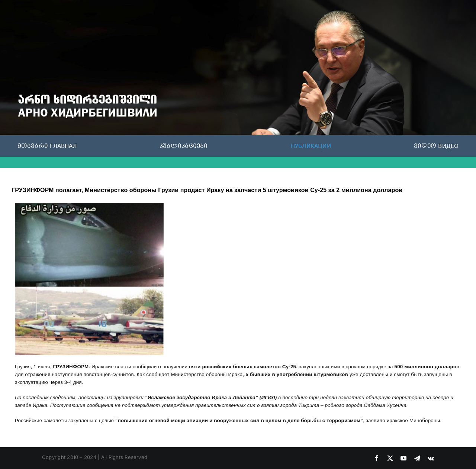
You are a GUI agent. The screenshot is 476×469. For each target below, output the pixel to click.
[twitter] (390, 458)
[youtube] (403, 458)
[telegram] (417, 458)
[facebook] (377, 458)
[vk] (431, 458)
